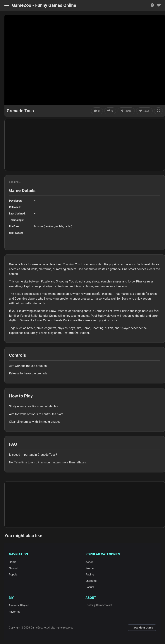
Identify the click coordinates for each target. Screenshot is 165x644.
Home (13, 562)
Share (126, 111)
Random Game (142, 628)
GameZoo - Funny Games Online (44, 5)
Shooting (91, 581)
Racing (90, 575)
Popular (14, 575)
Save (144, 111)
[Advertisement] (85, 145)
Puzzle (90, 568)
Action (90, 562)
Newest (14, 568)
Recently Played (19, 605)
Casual (90, 587)
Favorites (15, 612)
